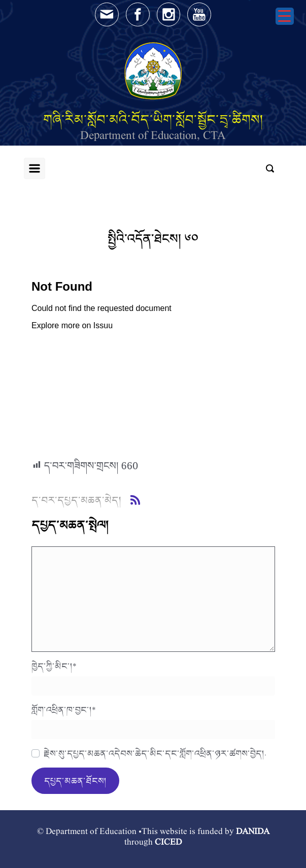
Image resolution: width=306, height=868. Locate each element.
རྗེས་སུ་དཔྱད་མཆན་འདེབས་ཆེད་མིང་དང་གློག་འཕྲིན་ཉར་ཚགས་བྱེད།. (155, 753)
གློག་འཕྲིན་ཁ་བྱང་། (64, 710)
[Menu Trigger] (285, 16)
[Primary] (35, 168)
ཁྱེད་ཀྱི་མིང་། (54, 666)
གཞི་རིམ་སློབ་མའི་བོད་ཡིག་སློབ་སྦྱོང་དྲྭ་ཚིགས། (153, 119)
